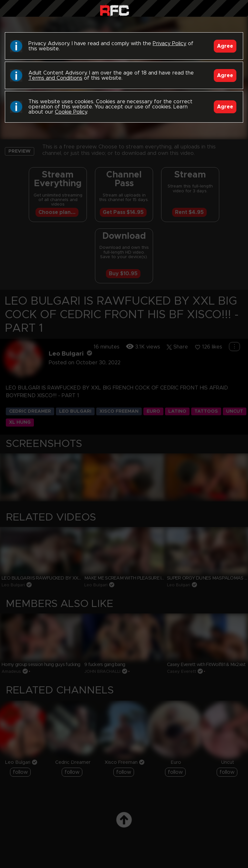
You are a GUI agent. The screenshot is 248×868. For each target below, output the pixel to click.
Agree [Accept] (225, 46)
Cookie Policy (71, 112)
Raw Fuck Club (114, 10)
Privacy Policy (170, 44)
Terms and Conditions (55, 78)
